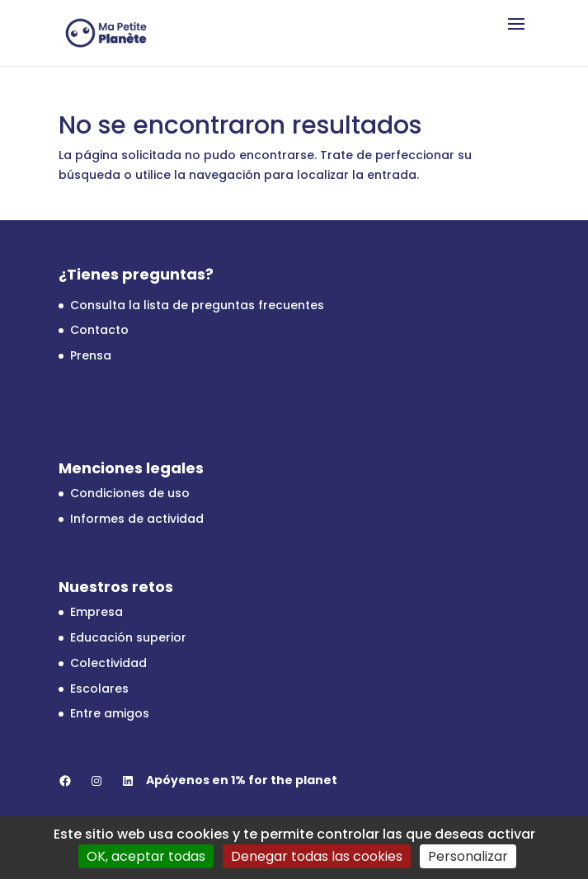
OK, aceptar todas (146, 856)
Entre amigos (110, 713)
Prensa (91, 355)
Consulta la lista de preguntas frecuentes (197, 305)
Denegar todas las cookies (317, 856)
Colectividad (108, 663)
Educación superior (128, 637)
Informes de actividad (137, 519)
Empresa (96, 612)
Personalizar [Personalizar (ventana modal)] (468, 856)
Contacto (99, 330)
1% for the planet (284, 780)
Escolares (99, 689)
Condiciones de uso (130, 493)
